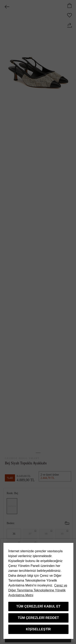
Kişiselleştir (38, 629)
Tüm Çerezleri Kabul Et (38, 606)
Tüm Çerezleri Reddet (38, 618)
